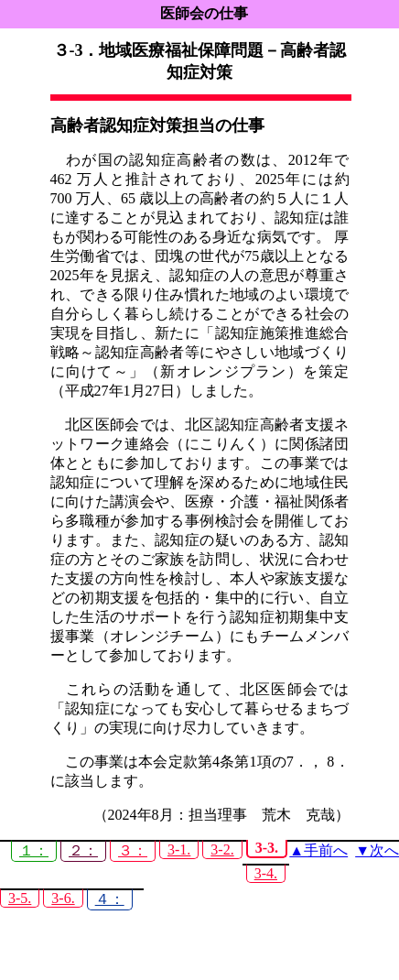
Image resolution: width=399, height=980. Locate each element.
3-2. (222, 849)
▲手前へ (318, 850)
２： (83, 850)
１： (34, 850)
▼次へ (377, 850)
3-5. (20, 898)
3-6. (63, 898)
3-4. (266, 873)
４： (110, 899)
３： (133, 850)
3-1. (179, 849)
